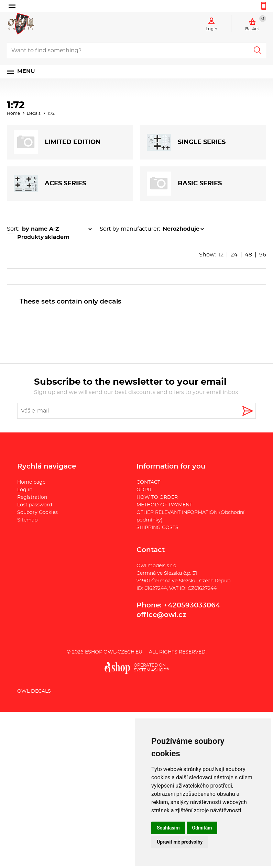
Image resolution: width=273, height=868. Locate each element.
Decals (34, 113)
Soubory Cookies (37, 513)
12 (221, 255)
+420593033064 (192, 605)
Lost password (35, 505)
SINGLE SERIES (186, 142)
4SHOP (160, 670)
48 (248, 255)
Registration (32, 497)
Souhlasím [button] (168, 828)
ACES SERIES (50, 184)
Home (13, 113)
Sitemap (27, 520)
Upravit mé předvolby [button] (180, 842)
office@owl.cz (161, 615)
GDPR (144, 490)
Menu (26, 71)
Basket (256, 23)
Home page (31, 482)
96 (263, 255)
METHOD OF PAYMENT (164, 505)
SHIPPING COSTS (157, 528)
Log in (25, 490)
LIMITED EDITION (57, 142)
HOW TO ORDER (157, 497)
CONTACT (148, 482)
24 (234, 255)
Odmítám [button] (202, 828)
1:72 (51, 113)
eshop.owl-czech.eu (114, 652)
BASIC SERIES (184, 184)
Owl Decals (34, 691)
